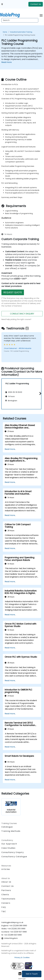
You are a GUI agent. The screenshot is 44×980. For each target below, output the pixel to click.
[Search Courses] (20, 20)
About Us (6, 882)
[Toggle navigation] (41, 15)
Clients (5, 895)
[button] (40, 394)
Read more (7, 62)
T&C (4, 911)
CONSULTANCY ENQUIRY (22, 314)
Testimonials (8, 899)
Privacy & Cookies (22, 957)
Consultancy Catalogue (14, 857)
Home (5, 32)
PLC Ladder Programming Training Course (20, 35)
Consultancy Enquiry (13, 852)
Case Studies (8, 848)
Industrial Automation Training (21, 32)
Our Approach (9, 844)
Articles (6, 869)
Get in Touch (32, 974)
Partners (6, 890)
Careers (6, 903)
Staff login (22, 979)
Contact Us (36, 4)
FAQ (4, 907)
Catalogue (7, 827)
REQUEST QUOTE (13, 292)
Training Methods (11, 831)
